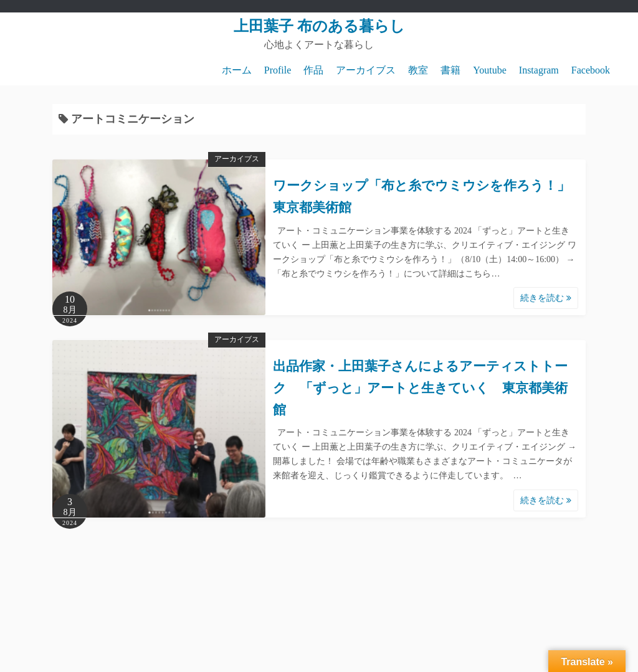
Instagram (539, 70)
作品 (313, 70)
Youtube (490, 70)
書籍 (450, 70)
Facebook (591, 70)
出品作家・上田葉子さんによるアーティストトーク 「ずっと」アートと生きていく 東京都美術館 (420, 388)
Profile (278, 70)
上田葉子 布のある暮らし (319, 26)
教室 (418, 70)
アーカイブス (366, 70)
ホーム (237, 70)
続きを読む (546, 298)
